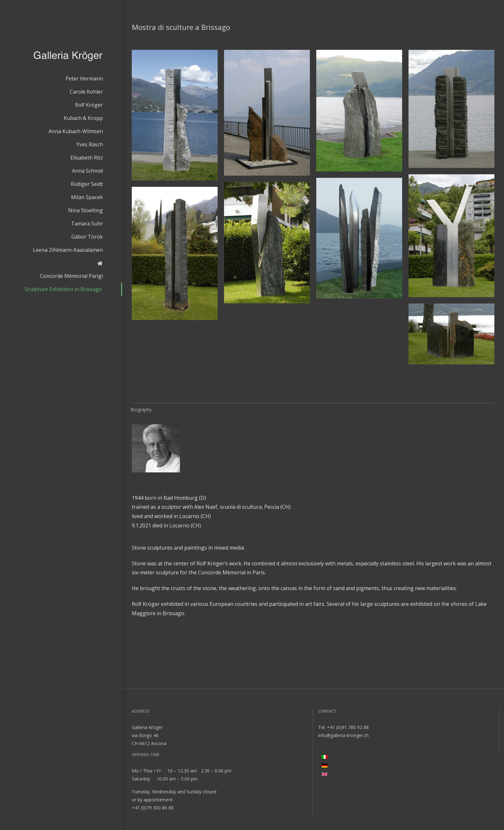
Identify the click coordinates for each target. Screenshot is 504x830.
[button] (175, 115)
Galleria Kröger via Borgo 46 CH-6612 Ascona (149, 735)
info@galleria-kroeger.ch (343, 735)
